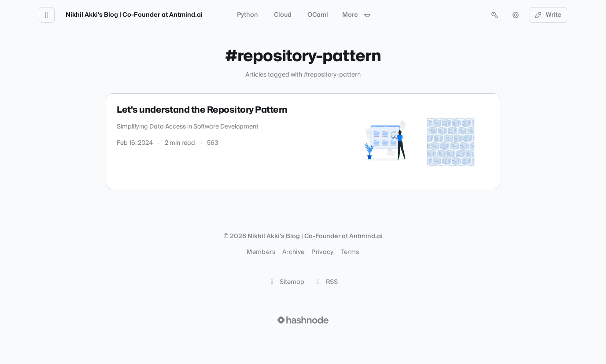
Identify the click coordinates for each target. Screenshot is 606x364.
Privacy (322, 252)
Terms (350, 252)
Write (548, 15)
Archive (293, 252)
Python (248, 15)
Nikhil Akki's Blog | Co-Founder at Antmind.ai (134, 15)
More (357, 15)
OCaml (318, 15)
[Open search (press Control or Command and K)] (495, 15)
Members (261, 252)
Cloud (283, 15)
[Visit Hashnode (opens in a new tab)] (303, 320)
